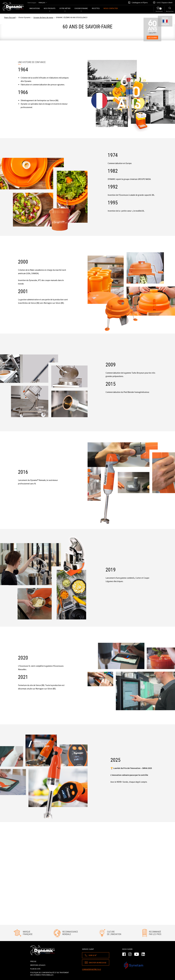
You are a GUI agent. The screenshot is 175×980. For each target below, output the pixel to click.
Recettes (96, 8)
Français (42, 3)
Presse (33, 961)
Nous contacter (111, 8)
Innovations (35, 8)
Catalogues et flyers (140, 3)
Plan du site (35, 969)
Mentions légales (38, 965)
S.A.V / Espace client (165, 3)
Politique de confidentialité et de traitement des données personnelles (50, 974)
